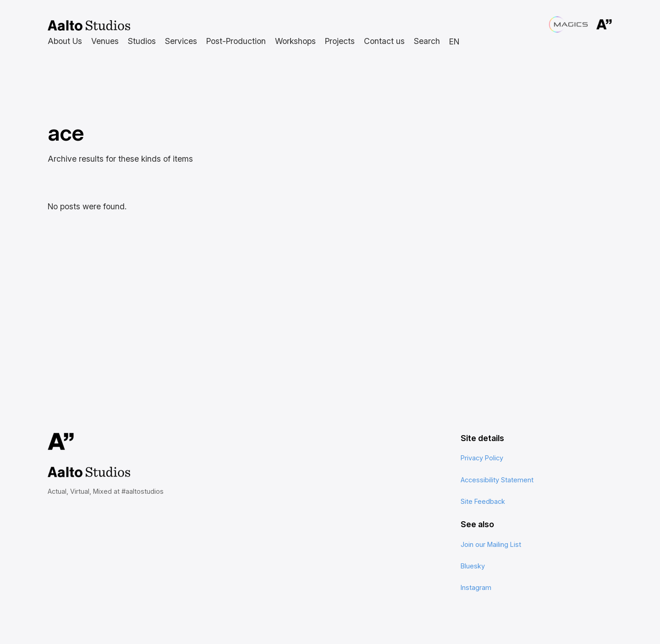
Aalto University (592, 25)
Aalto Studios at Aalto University (89, 26)
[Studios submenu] (142, 41)
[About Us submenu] (65, 41)
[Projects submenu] (340, 41)
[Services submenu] (181, 41)
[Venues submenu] (105, 41)
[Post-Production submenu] (236, 41)
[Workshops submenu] (295, 41)
